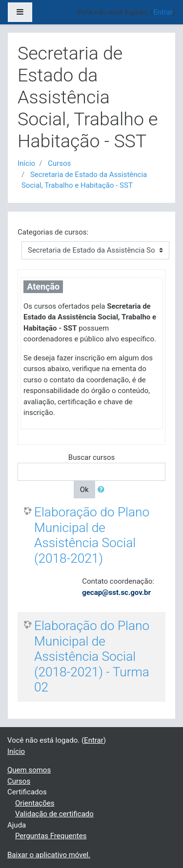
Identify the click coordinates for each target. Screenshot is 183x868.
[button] (103, 490)
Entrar (94, 740)
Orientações (35, 803)
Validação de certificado (54, 814)
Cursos (59, 163)
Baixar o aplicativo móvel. (49, 855)
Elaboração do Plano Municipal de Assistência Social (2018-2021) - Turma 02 (92, 656)
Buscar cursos (91, 457)
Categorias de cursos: (53, 232)
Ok (84, 490)
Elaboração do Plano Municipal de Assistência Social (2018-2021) (92, 535)
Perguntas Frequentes (51, 836)
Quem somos (29, 770)
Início (26, 163)
